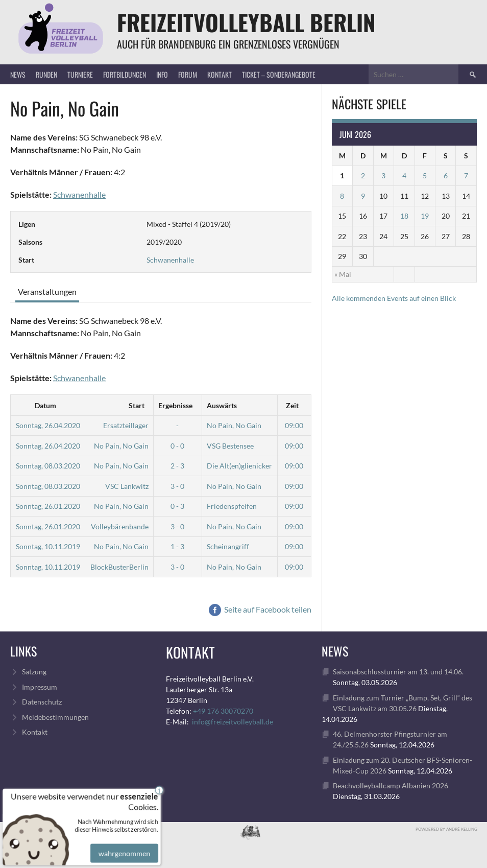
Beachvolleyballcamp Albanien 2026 (391, 785)
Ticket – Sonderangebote (279, 74)
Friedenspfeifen (232, 506)
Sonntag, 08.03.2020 (48, 466)
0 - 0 (177, 446)
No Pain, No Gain (234, 425)
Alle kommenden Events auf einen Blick (394, 298)
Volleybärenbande (120, 526)
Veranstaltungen (47, 291)
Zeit (292, 405)
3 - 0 (177, 486)
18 (404, 216)
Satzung (34, 672)
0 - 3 (177, 506)
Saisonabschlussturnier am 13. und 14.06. (398, 672)
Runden (46, 74)
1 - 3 (177, 546)
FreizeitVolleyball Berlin (246, 22)
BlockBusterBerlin (119, 567)
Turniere (80, 74)
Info (162, 74)
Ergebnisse (175, 405)
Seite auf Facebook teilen (260, 609)
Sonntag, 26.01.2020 (48, 506)
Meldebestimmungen (55, 717)
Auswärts (222, 405)
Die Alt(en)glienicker (239, 466)
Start (137, 405)
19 (425, 216)
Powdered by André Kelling (446, 829)
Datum (45, 405)
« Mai (343, 274)
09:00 (294, 425)
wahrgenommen (123, 847)
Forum (188, 74)
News (18, 74)
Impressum (40, 687)
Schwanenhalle (79, 194)
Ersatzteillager (126, 425)
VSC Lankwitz (127, 486)
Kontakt (220, 74)
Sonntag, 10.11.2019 (48, 546)
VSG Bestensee (230, 446)
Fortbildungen (125, 74)
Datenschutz (42, 702)
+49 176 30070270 (223, 711)
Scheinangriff (228, 546)
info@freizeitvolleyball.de (233, 722)
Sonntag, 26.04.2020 (48, 425)
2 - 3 (177, 466)
